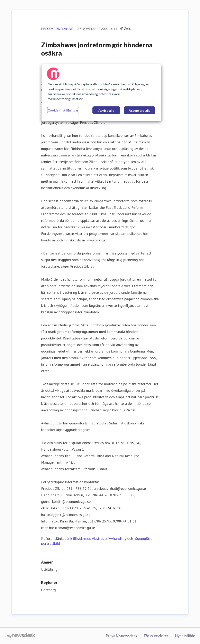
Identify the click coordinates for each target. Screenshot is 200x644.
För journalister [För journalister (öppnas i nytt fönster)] (156, 636)
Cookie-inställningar (63, 110)
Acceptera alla (140, 110)
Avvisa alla (106, 110)
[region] (102, 93)
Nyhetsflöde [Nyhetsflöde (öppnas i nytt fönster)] (185, 636)
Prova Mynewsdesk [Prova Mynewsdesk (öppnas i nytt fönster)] (121, 636)
